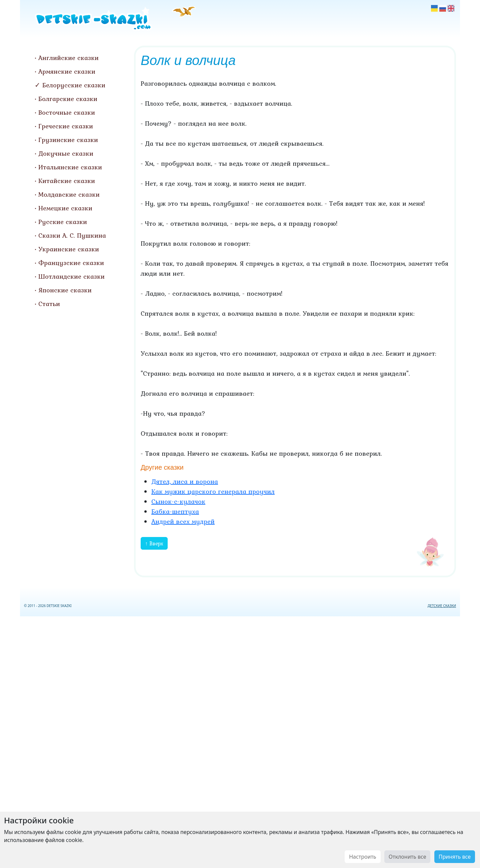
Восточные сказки (67, 112)
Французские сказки (71, 263)
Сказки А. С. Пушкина (72, 235)
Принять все (455, 857)
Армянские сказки (67, 71)
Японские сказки (65, 290)
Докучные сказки (66, 153)
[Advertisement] (240, 741)
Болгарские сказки (68, 99)
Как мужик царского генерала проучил (213, 491)
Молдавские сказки (69, 194)
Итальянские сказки (70, 167)
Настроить (362, 857)
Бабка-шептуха (175, 511)
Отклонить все (407, 857)
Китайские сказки (67, 181)
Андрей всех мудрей (183, 521)
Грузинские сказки (68, 140)
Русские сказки (63, 222)
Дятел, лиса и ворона (185, 481)
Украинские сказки (69, 249)
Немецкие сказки (65, 208)
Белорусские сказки (74, 85)
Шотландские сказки (71, 276)
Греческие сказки (66, 126)
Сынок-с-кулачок (178, 501)
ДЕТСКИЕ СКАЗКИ (442, 606)
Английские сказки (68, 58)
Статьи (49, 304)
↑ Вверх (154, 543)
